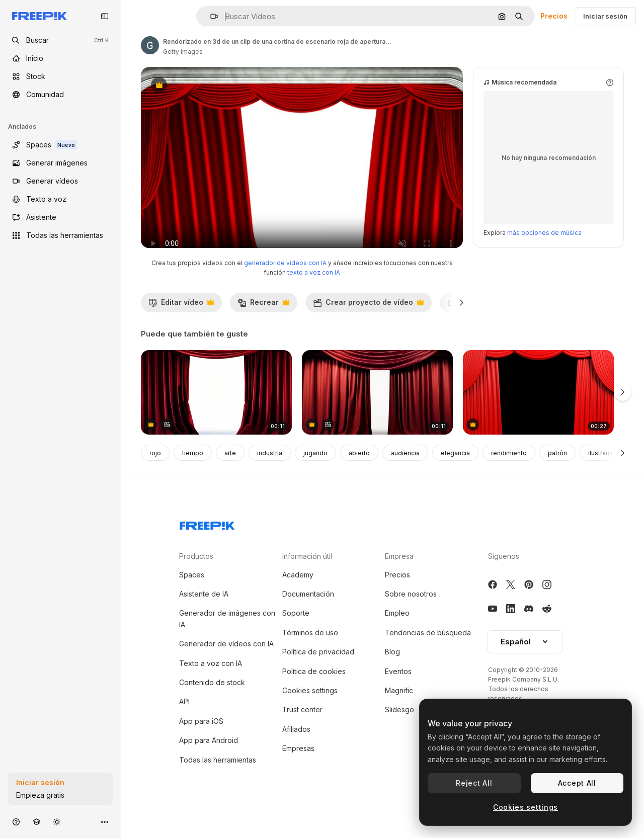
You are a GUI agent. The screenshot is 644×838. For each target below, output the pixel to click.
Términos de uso (310, 653)
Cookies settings (310, 710)
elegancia (455, 473)
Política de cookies (314, 691)
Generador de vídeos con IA (226, 664)
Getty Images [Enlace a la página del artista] (183, 52)
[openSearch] (60, 40)
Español (525, 662)
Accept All (577, 783)
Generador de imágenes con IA (227, 639)
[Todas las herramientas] (60, 235)
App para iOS (201, 741)
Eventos (398, 691)
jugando (315, 473)
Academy (298, 595)
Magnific (399, 710)
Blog (392, 672)
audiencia (405, 473)
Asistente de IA (204, 614)
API (184, 722)
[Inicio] (60, 58)
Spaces (192, 595)
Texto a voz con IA (211, 683)
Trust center (302, 730)
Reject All (474, 783)
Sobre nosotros (411, 614)
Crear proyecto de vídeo (368, 325)
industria (270, 473)
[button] (210, 16)
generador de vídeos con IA (285, 283)
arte (230, 473)
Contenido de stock (212, 702)
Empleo (397, 633)
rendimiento (509, 473)
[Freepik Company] (207, 544)
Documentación (308, 614)
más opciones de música (544, 253)
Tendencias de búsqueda (428, 653)
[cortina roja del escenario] (377, 413)
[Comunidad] (60, 95)
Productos (196, 576)
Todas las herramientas (218, 780)
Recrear (263, 325)
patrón (557, 473)
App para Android (209, 760)
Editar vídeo (181, 325)
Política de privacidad (318, 672)
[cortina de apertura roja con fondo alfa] (538, 413)
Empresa (399, 576)
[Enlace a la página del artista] (150, 45)
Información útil (307, 576)
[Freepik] (39, 16)
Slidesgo (399, 730)
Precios (554, 16)
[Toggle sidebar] (105, 16)
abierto (359, 473)
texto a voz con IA (314, 292)
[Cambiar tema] (57, 822)
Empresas (298, 768)
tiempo (193, 473)
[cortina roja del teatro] (216, 413)
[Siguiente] (462, 322)
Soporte (296, 633)
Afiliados (296, 749)
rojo (155, 473)
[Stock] (60, 76)
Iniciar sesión (605, 16)
